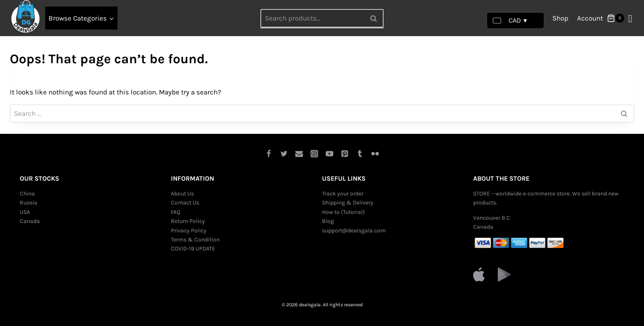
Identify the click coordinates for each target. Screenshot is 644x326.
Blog (328, 221)
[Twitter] (284, 154)
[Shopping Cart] (616, 18)
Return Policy (188, 221)
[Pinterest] (345, 154)
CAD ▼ (510, 21)
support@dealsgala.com (354, 231)
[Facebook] (269, 154)
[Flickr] (375, 154)
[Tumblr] (360, 154)
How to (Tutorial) (343, 212)
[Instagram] (314, 154)
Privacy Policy (189, 231)
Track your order (343, 194)
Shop (560, 18)
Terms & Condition (195, 240)
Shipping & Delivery (348, 203)
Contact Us (185, 203)
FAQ (176, 212)
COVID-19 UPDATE (193, 249)
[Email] (299, 154)
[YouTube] (330, 154)
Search (376, 18)
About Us (182, 194)
